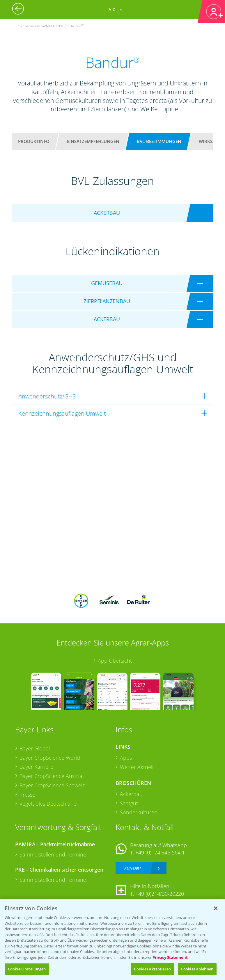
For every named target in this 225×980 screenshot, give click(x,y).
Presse (27, 795)
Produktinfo (34, 141)
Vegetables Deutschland (48, 804)
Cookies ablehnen (197, 969)
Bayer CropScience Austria (51, 776)
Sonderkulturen (139, 812)
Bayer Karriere (36, 767)
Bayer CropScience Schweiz (52, 785)
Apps (126, 758)
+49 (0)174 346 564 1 (160, 852)
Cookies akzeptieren (152, 969)
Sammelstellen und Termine (53, 854)
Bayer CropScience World (50, 758)
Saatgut (129, 803)
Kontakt (133, 868)
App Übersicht (115, 661)
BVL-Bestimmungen (159, 141)
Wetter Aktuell (137, 767)
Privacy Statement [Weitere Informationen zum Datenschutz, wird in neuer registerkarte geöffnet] (170, 957)
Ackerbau (131, 794)
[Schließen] (216, 908)
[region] (112, 939)
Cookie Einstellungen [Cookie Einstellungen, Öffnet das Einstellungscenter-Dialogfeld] (27, 969)
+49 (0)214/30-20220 (160, 894)
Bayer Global (35, 748)
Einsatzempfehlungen (93, 141)
